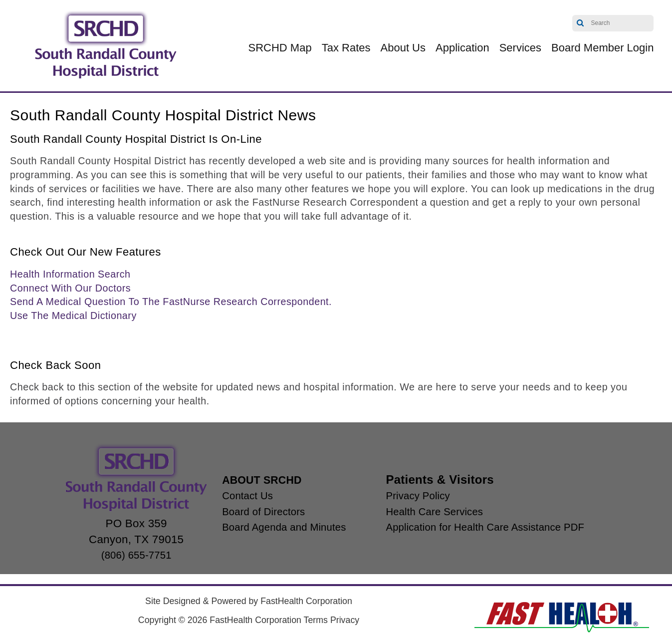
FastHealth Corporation (306, 601)
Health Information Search (70, 274)
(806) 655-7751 (118, 555)
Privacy (345, 620)
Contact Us (232, 495)
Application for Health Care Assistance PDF (492, 527)
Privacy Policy (417, 495)
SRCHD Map (280, 48)
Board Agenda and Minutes (273, 527)
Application (462, 48)
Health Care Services (436, 511)
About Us (403, 48)
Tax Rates (346, 48)
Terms (316, 620)
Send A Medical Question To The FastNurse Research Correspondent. (171, 302)
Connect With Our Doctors (70, 288)
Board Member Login (602, 48)
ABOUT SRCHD (249, 479)
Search (580, 23)
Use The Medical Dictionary (73, 316)
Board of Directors (250, 511)
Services (520, 48)
